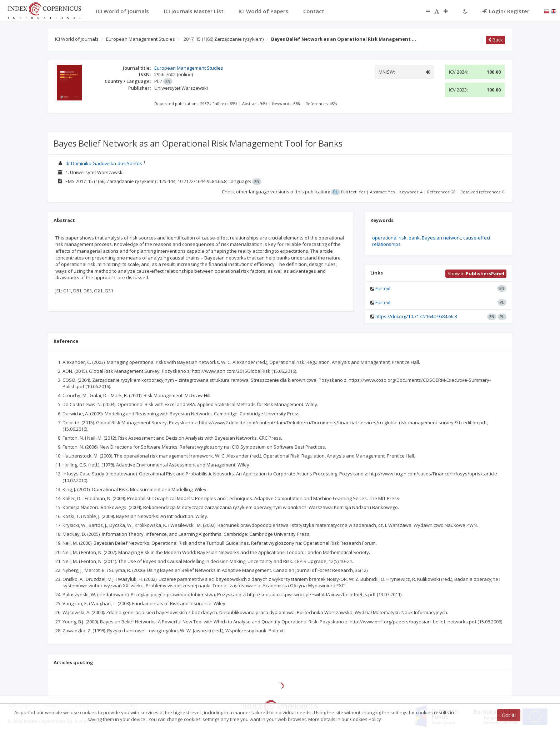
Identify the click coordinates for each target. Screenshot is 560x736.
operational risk (389, 238)
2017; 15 (224, 39)
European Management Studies (141, 39)
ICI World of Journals (77, 39)
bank (414, 238)
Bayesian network (441, 238)
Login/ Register (506, 11)
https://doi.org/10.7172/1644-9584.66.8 (416, 316)
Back (496, 40)
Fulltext (383, 288)
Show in (476, 273)
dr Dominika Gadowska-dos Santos (104, 163)
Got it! (509, 715)
